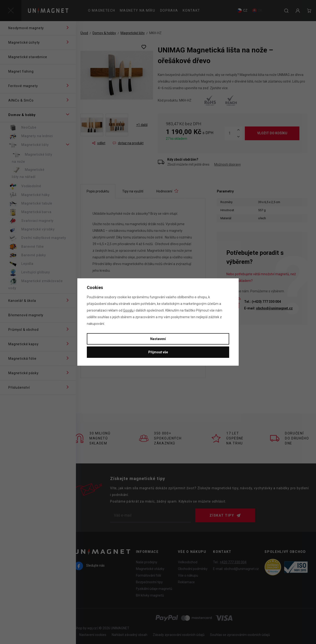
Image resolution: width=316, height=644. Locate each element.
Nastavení (158, 339)
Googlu (128, 310)
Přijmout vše (158, 352)
